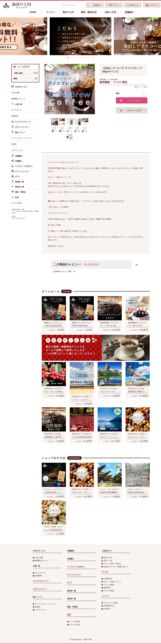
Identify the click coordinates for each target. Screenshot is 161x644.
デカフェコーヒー (20, 127)
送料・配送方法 (89, 12)
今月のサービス (19, 87)
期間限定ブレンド (18, 99)
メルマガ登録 (108, 591)
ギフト (16, 177)
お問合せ (106, 609)
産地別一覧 (18, 182)
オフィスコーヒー (20, 172)
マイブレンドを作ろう (22, 166)
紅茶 (15, 197)
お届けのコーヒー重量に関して (115, 567)
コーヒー (51, 12)
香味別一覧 (18, 187)
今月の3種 (15, 93)
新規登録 (106, 588)
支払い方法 (110, 12)
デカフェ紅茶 (73, 625)
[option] (80, 36)
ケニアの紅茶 (17, 203)
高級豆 (14, 144)
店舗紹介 (129, 12)
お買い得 (17, 104)
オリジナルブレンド (21, 122)
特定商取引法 (108, 606)
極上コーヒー (18, 132)
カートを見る (21, 67)
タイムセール (17, 110)
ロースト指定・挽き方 (111, 564)
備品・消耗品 (18, 192)
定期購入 (17, 161)
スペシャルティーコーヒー (22, 138)
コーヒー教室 (108, 585)
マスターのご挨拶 (110, 603)
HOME (33, 12)
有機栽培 (17, 156)
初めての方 (68, 12)
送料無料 (15, 116)
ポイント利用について (111, 582)
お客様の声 (107, 579)
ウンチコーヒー (17, 150)
